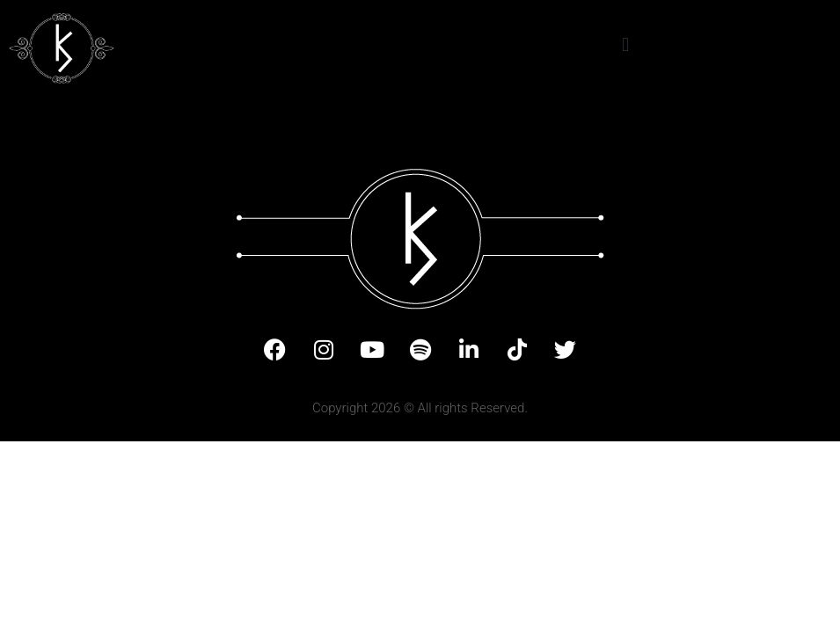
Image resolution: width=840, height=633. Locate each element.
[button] (626, 44)
